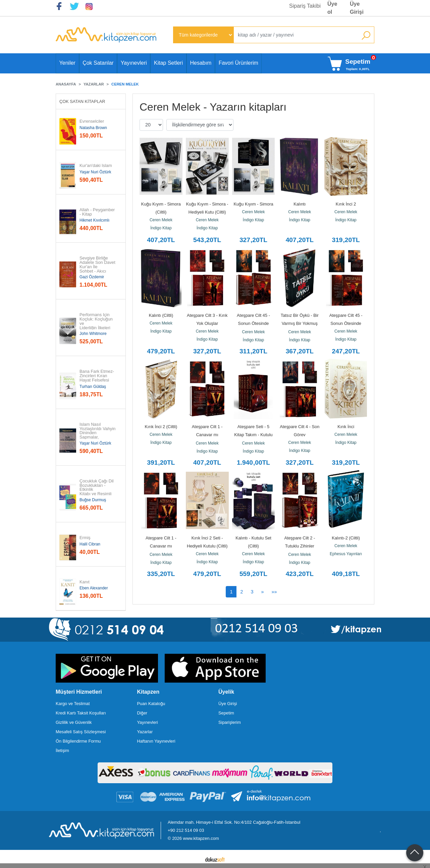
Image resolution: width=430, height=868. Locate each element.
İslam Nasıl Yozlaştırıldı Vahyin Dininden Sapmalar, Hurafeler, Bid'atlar (98, 433)
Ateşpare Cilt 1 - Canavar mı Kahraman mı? (162, 546)
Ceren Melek (161, 220)
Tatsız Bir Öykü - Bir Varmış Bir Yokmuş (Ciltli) (300, 323)
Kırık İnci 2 (346, 204)
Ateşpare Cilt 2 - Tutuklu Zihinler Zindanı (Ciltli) (300, 546)
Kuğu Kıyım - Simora (253, 204)
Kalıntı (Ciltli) (161, 315)
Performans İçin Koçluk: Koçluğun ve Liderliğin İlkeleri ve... (97, 324)
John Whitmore (93, 334)
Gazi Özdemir (92, 277)
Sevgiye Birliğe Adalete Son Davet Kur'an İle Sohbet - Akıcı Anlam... (98, 267)
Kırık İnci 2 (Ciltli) (161, 427)
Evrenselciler (92, 122)
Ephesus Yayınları (346, 554)
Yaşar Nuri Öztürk (95, 172)
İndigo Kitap (161, 228)
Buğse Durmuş (93, 500)
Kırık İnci (346, 427)
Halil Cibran (90, 544)
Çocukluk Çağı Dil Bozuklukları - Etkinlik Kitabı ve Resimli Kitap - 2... (97, 490)
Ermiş (85, 538)
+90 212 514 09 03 (186, 830)
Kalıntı (300, 204)
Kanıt (85, 582)
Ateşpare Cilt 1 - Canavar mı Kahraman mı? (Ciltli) (207, 435)
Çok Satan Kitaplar (82, 101)
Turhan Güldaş (93, 387)
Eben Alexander (94, 588)
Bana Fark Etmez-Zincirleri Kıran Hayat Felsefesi (97, 376)
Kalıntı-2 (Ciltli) (346, 538)
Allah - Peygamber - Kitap (98, 212)
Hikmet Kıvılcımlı (94, 220)
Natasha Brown (93, 128)
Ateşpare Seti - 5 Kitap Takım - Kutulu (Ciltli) (254, 435)
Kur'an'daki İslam (96, 166)
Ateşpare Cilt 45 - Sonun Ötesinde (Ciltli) (254, 323)
